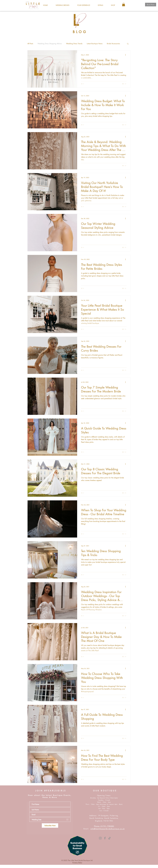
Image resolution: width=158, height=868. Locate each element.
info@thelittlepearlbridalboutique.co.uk (108, 829)
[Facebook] (105, 838)
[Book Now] (151, 5)
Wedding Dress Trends (74, 44)
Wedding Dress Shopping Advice (50, 44)
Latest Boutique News (95, 44)
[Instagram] (100, 838)
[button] (62, 5)
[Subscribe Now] (50, 825)
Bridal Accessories (113, 44)
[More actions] (126, 55)
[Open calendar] (67, 820)
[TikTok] (110, 838)
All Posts (30, 44)
